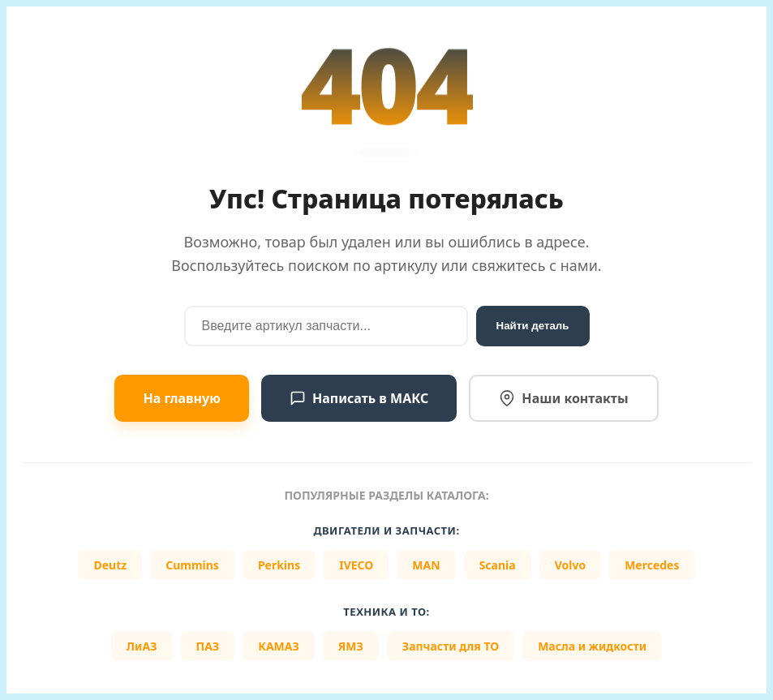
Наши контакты (563, 398)
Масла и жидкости (592, 646)
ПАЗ (208, 646)
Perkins (279, 565)
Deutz (110, 565)
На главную (181, 398)
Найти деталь (533, 326)
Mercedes (652, 565)
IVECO (356, 565)
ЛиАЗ (142, 646)
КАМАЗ (279, 646)
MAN (426, 565)
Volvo (571, 565)
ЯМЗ (351, 646)
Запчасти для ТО (451, 646)
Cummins (192, 565)
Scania (498, 565)
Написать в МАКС (359, 398)
